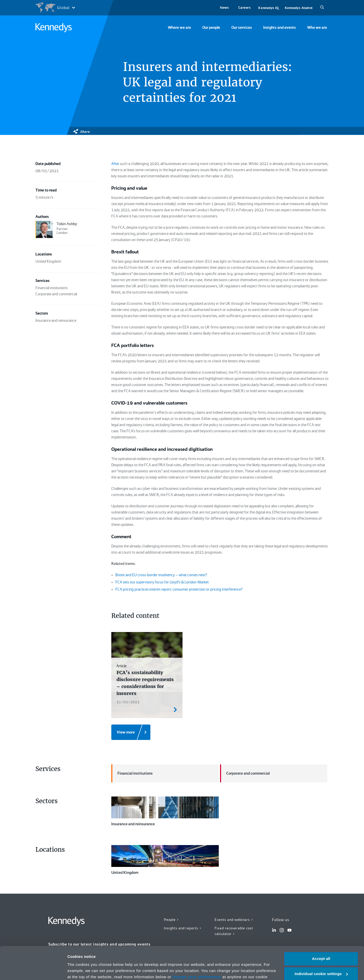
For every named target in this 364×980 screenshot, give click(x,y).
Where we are (179, 28)
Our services (242, 28)
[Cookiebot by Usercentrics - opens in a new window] (33, 970)
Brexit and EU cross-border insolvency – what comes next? (161, 575)
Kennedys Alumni (299, 8)
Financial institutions (132, 773)
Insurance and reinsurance (165, 811)
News (224, 8)
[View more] (131, 732)
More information (83, 970)
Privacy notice (145, 956)
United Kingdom (165, 860)
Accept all (321, 931)
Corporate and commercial (245, 773)
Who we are (317, 28)
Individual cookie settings (321, 946)
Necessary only (321, 961)
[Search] (322, 8)
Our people (211, 28)
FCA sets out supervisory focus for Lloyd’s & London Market (162, 582)
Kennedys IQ (268, 8)
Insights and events (280, 28)
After (115, 164)
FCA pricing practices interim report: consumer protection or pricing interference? (179, 589)
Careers (245, 8)
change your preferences (197, 950)
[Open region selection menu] (55, 8)
